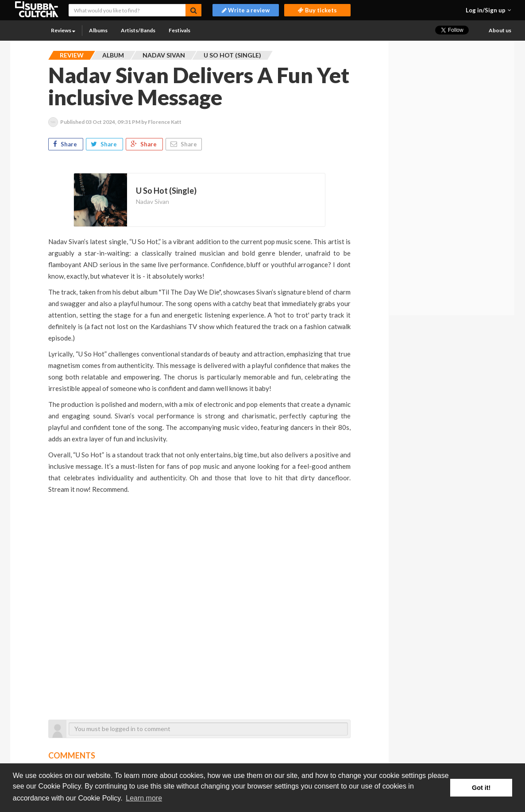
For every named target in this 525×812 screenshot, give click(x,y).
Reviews (63, 30)
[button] (488, 10)
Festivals (180, 30)
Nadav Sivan (152, 201)
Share (66, 144)
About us (500, 30)
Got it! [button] (481, 788)
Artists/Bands (138, 30)
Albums (98, 30)
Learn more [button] (144, 798)
